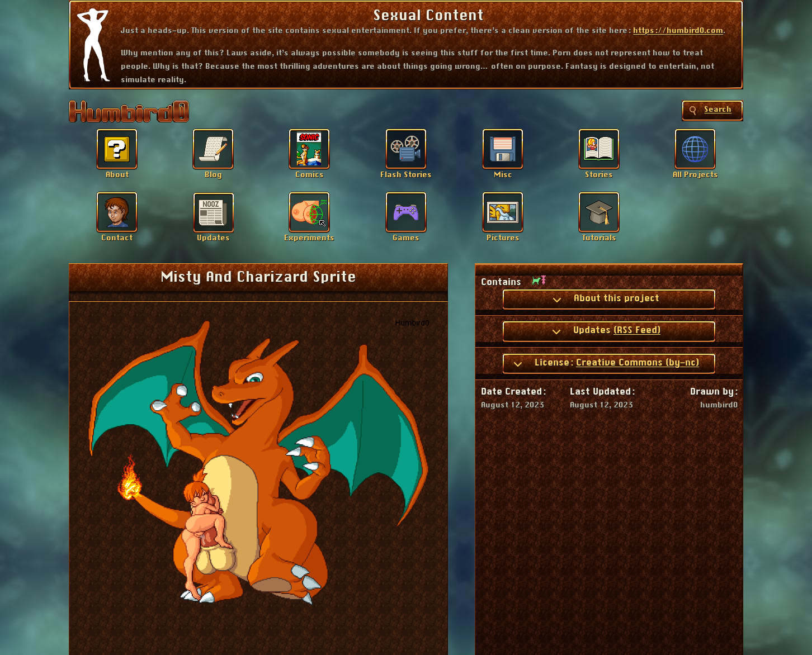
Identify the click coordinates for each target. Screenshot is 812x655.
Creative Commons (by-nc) (638, 363)
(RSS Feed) (637, 330)
